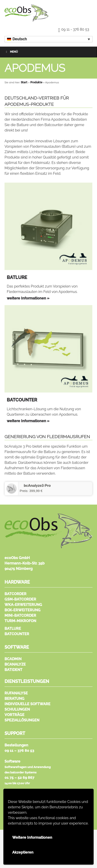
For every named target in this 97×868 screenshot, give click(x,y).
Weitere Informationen (32, 837)
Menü (11, 52)
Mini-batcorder (20, 615)
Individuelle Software (27, 704)
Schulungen (17, 709)
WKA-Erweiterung (23, 605)
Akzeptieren (23, 852)
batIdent (13, 670)
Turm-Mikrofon (20, 621)
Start (24, 82)
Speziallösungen (22, 720)
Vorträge (14, 715)
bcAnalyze (15, 664)
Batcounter (17, 634)
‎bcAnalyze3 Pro (37, 486)
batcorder (15, 594)
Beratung (14, 699)
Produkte (36, 82)
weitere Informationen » (28, 298)
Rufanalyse (16, 693)
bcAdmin (13, 659)
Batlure (13, 629)
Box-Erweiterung (22, 610)
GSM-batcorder (20, 599)
